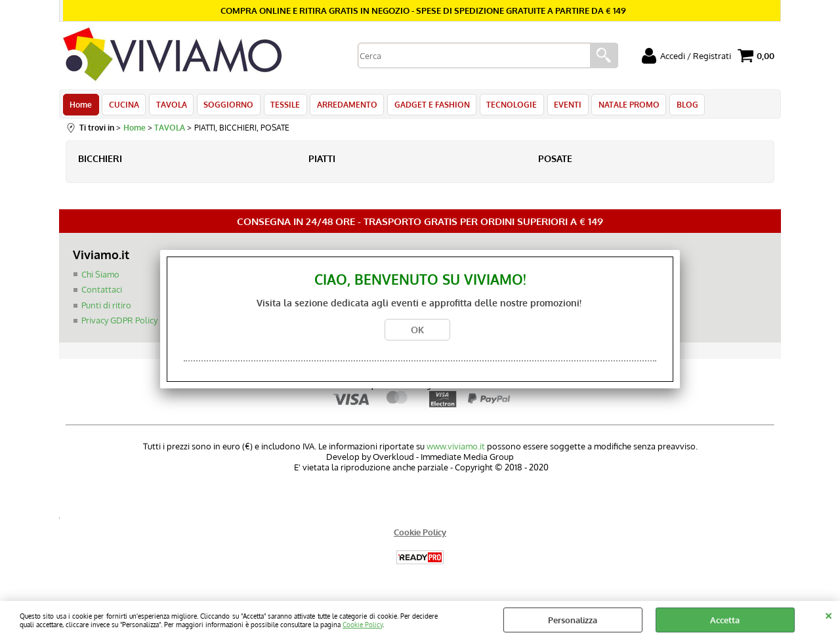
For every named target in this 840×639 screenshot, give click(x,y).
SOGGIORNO (225, 106)
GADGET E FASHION (425, 106)
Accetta (725, 620)
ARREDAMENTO (341, 106)
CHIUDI (829, 614)
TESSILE (281, 106)
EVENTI (558, 106)
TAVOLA (169, 106)
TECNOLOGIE (504, 106)
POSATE (555, 162)
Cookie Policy (363, 624)
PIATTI (322, 162)
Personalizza (573, 620)
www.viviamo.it (456, 449)
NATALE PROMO (619, 106)
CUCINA (123, 106)
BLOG (676, 106)
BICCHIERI (100, 162)
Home (81, 106)
